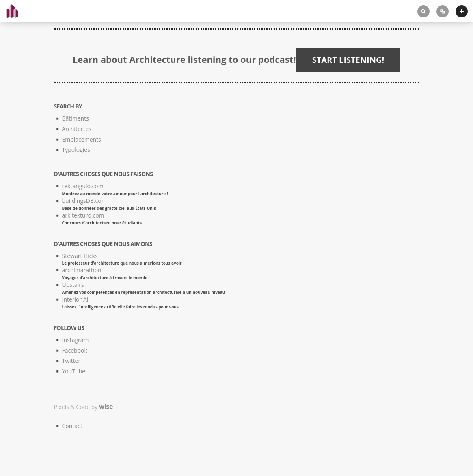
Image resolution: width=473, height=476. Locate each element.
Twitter (71, 361)
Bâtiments (76, 118)
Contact (72, 426)
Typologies (76, 150)
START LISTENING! (348, 60)
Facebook (75, 350)
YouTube (74, 371)
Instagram (76, 340)
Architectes (77, 129)
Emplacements (82, 139)
